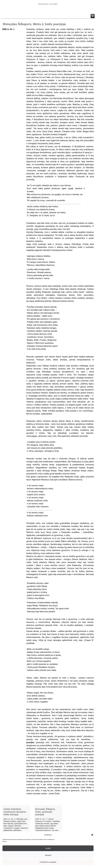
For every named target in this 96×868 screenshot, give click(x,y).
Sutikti (48, 848)
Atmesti (48, 855)
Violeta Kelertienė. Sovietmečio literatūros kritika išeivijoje (15, 812)
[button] (92, 835)
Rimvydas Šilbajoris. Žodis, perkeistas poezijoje (45, 812)
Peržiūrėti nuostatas (48, 862)
